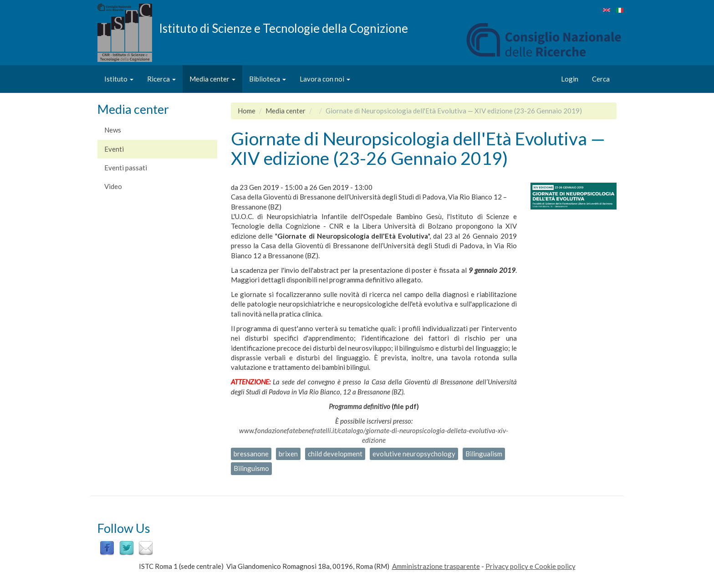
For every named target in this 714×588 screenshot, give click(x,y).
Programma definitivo (360, 406)
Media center (212, 79)
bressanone (251, 454)
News (113, 130)
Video (113, 186)
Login (570, 79)
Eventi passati (126, 168)
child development (335, 454)
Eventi (114, 149)
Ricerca (161, 79)
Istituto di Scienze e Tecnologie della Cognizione (283, 28)
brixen (288, 454)
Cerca (601, 79)
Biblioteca (268, 79)
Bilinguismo (251, 468)
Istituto (119, 79)
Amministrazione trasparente (436, 566)
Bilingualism (484, 454)
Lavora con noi (325, 79)
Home (247, 111)
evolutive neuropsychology (414, 454)
